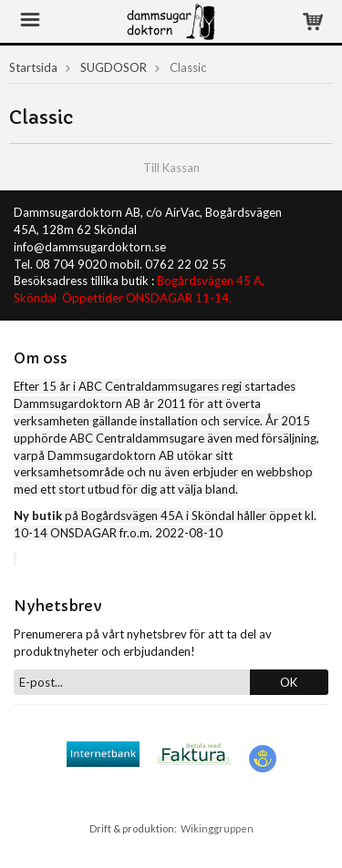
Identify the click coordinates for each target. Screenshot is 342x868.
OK (289, 682)
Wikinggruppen (217, 828)
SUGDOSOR (114, 67)
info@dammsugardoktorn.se (90, 247)
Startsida (33, 67)
